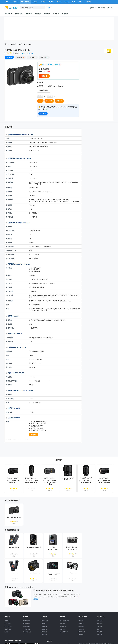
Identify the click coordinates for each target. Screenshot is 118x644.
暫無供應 (46, 69)
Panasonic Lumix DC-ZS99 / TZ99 (53, 574)
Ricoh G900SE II (72, 573)
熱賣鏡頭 (81, 629)
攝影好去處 (65, 621)
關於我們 (99, 621)
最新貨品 (81, 624)
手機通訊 (44, 626)
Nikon (30, 44)
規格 (9, 57)
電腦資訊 (44, 629)
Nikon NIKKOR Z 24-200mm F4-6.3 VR (104, 482)
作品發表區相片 (44, 91)
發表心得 (30, 53)
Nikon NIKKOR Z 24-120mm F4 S (13, 482)
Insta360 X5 (14, 573)
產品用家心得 (27, 632)
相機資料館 (8, 14)
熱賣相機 (81, 626)
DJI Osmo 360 (53, 550)
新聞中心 (7, 621)
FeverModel (8, 626)
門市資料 (81, 621)
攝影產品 (44, 624)
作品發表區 (8, 629)
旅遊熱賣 (63, 624)
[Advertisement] (43, 449)
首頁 (6, 44)
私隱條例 (99, 635)
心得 (20, 57)
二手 (32, 57)
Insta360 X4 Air (14, 547)
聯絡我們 (99, 624)
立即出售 (43, 114)
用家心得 (56, 14)
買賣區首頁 (45, 621)
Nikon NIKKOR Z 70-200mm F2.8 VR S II (31, 482)
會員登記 (99, 629)
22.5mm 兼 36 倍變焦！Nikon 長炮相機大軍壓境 (53, 591)
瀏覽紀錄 (66, 14)
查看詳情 (44, 76)
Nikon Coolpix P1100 (33, 573)
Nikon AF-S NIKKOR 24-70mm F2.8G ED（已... (50, 482)
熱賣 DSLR (82, 632)
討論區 (7, 632)
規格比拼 (59, 101)
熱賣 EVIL (81, 635)
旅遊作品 (63, 629)
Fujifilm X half (72, 550)
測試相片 (47, 14)
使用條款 (99, 632)
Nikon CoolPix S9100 (14, 517)
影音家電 (44, 632)
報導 (44, 57)
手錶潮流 (44, 635)
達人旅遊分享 (64, 632)
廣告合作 (99, 626)
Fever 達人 (8, 624)
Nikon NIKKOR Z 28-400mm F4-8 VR (86, 482)
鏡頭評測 (38, 14)
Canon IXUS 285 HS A (33, 547)
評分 (24, 53)
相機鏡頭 (13, 44)
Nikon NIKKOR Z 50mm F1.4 (68, 479)
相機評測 (29, 14)
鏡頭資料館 (19, 14)
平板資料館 (26, 629)
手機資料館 (26, 626)
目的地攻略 (63, 626)
